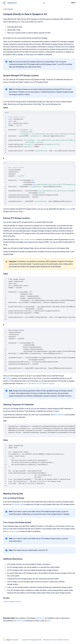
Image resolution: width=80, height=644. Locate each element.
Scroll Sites (53, 640)
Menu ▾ (74, 3)
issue (49, 621)
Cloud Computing (8, 9)
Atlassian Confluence (63, 640)
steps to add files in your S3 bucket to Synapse (39, 384)
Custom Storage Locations (12, 602)
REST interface (59, 415)
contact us (20, 621)
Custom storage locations (27, 240)
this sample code (17, 504)
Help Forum (40, 618)
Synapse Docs (12, 3)
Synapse (68, 209)
